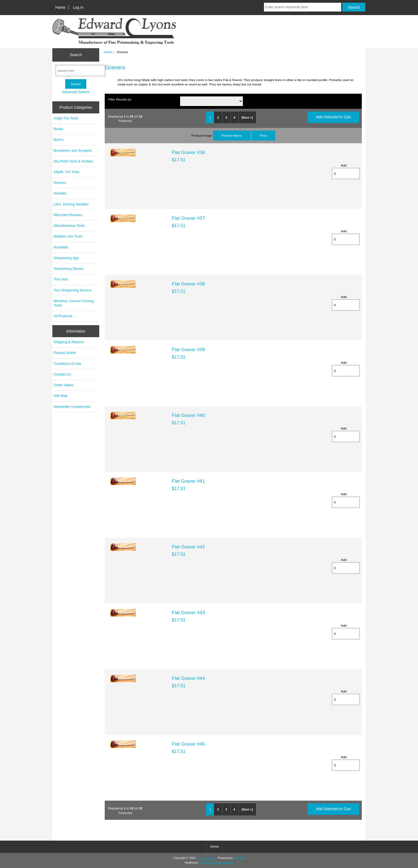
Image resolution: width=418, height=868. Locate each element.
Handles (60, 193)
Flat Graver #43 (188, 612)
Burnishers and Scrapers (73, 151)
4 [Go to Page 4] (234, 118)
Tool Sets (61, 279)
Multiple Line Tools (68, 236)
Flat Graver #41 (188, 481)
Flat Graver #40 (188, 415)
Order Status (64, 385)
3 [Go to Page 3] (226, 118)
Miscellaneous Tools (69, 226)
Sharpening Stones (69, 269)
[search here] (80, 71)
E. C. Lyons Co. (206, 858)
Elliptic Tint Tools (67, 172)
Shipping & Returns (69, 342)
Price (263, 135)
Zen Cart (239, 858)
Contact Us (62, 374)
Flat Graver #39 (188, 350)
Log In (78, 7)
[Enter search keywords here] (303, 7)
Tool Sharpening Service (73, 290)
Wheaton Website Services (216, 863)
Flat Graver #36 (188, 152)
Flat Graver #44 (188, 678)
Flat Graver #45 (188, 744)
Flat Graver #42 (188, 547)
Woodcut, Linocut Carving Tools (74, 303)
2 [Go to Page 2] (218, 118)
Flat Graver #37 (188, 218)
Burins (59, 140)
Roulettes (61, 247)
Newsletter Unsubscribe (72, 407)
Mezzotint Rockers (68, 215)
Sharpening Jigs (66, 258)
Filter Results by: (120, 99)
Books (59, 129)
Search (76, 55)
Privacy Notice (65, 353)
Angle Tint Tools (66, 118)
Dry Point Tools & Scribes (73, 161)
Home (60, 7)
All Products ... (65, 316)
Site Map (61, 396)
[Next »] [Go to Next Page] (247, 118)
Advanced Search (76, 92)
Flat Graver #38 (188, 284)
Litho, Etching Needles (71, 204)
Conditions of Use (68, 364)
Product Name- (232, 135)
